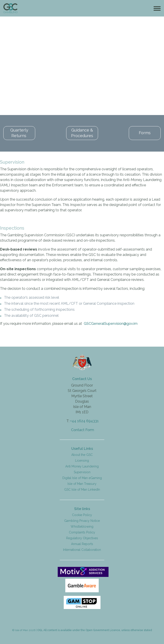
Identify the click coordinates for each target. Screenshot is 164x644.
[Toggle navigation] (157, 8)
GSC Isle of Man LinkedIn (82, 489)
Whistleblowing (82, 526)
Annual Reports (82, 543)
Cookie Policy (82, 514)
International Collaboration (82, 549)
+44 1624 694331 (84, 421)
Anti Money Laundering (82, 466)
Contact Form (83, 429)
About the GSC (82, 454)
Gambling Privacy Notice (82, 520)
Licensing (82, 460)
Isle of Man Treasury (82, 483)
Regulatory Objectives (82, 538)
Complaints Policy (82, 532)
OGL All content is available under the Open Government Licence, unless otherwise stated (95, 630)
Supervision (82, 472)
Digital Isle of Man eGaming (82, 477)
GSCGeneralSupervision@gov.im (111, 323)
